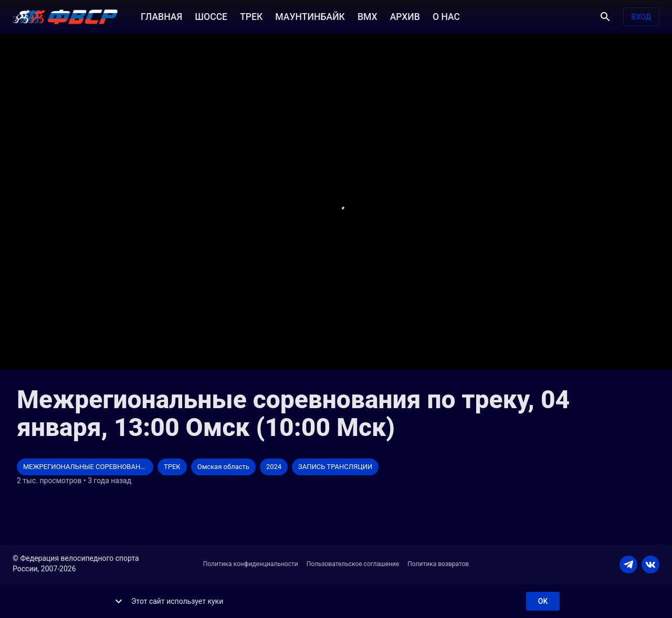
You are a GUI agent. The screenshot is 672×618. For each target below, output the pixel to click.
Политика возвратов (438, 564)
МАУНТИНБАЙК (310, 16)
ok (543, 601)
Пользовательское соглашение (353, 564)
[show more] (119, 601)
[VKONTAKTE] (650, 564)
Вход (641, 17)
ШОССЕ (211, 16)
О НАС (446, 16)
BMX (367, 16)
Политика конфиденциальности (251, 564)
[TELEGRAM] (628, 564)
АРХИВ (405, 16)
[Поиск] (605, 17)
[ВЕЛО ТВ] (65, 17)
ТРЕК (251, 16)
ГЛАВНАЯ (161, 16)
